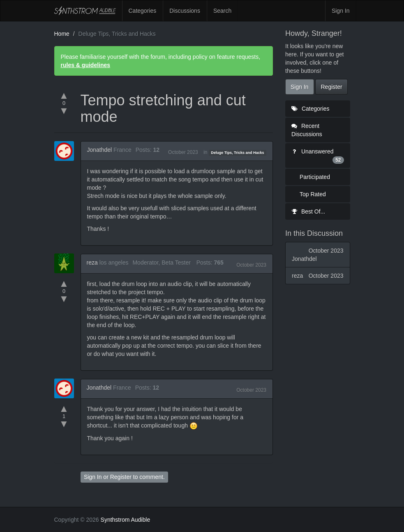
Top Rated (313, 194)
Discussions (185, 11)
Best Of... (308, 211)
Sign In (341, 11)
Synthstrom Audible (85, 11)
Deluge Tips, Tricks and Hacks (237, 153)
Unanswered (318, 156)
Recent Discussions (307, 130)
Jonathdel (100, 150)
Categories (143, 11)
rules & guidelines (86, 65)
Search (222, 11)
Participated (315, 177)
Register (121, 477)
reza (92, 263)
